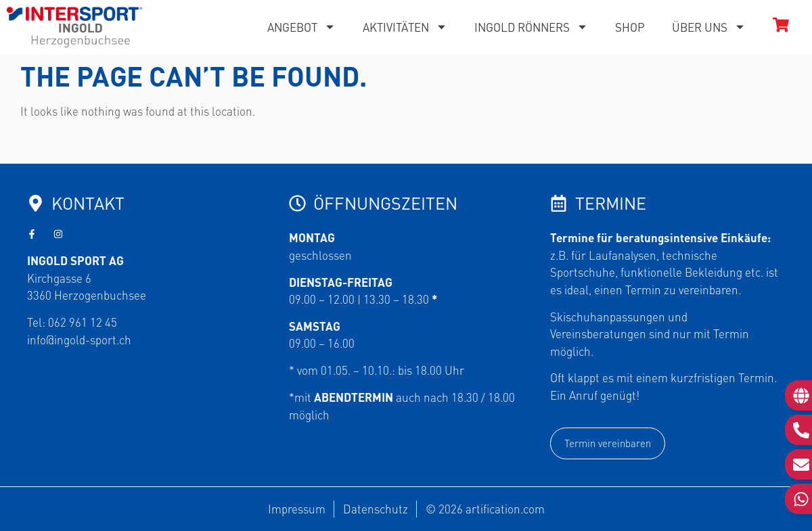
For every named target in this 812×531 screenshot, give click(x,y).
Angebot (301, 27)
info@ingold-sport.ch (79, 340)
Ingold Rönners (531, 27)
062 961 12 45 (83, 322)
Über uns (709, 27)
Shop (630, 27)
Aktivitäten (405, 27)
